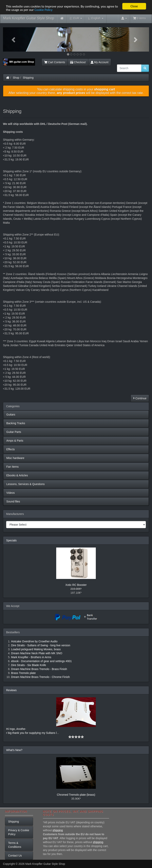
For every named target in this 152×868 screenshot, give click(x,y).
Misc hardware (15, 458)
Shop (16, 78)
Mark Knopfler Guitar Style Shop (29, 18)
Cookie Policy (43, 10)
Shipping (28, 78)
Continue (140, 398)
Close (134, 6)
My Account (100, 62)
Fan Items (12, 467)
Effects (11, 449)
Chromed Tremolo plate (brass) (76, 795)
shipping (58, 830)
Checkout (78, 62)
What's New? (14, 750)
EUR (76, 18)
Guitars (11, 415)
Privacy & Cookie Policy (19, 832)
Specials (11, 540)
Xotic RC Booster (76, 585)
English (96, 18)
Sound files (13, 501)
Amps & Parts (15, 441)
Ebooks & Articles (17, 475)
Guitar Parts (14, 432)
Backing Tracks (16, 423)
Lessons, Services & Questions (26, 484)
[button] (14, 39)
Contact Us (15, 856)
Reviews (11, 690)
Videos (11, 493)
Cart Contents (55, 62)
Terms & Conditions (15, 845)
